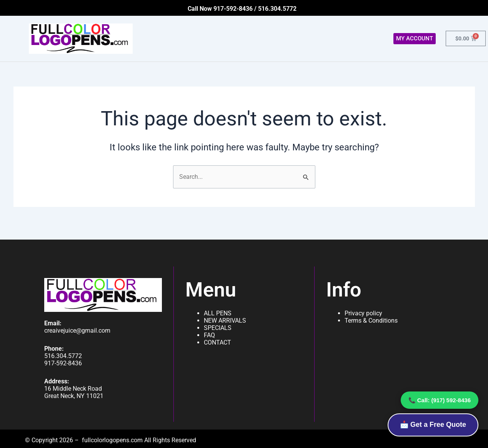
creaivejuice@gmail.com (77, 331)
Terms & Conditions (371, 321)
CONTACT (217, 342)
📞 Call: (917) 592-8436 (440, 400)
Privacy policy (363, 313)
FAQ (209, 335)
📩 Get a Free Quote (433, 425)
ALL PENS (218, 313)
